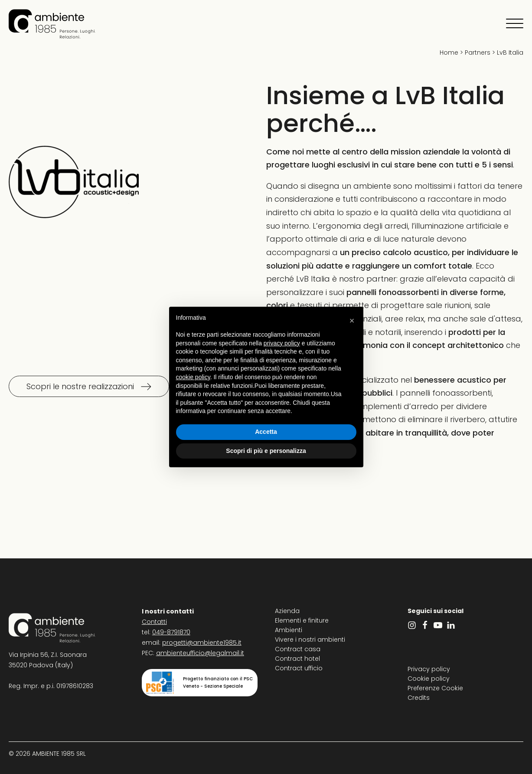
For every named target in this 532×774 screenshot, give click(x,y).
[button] (352, 321)
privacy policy (282, 343)
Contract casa (298, 649)
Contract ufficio (299, 668)
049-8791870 (171, 632)
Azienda (287, 611)
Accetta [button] (266, 432)
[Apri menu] (515, 24)
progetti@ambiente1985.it (202, 643)
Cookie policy (429, 679)
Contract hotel (297, 659)
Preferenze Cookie (435, 688)
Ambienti (289, 630)
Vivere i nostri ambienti (310, 640)
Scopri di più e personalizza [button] (266, 451)
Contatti (154, 622)
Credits (419, 698)
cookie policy (193, 377)
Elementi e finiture (302, 620)
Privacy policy (429, 669)
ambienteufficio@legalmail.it (200, 653)
